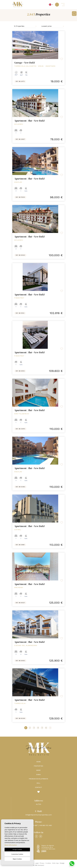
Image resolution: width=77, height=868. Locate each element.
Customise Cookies (17, 854)
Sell (38, 783)
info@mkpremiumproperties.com (39, 815)
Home (39, 762)
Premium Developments (38, 779)
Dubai (38, 775)
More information (11, 845)
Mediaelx (41, 865)
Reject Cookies (17, 859)
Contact (39, 787)
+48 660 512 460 (45, 825)
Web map (55, 863)
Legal (37, 863)
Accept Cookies (17, 849)
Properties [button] (38, 766)
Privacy (42, 863)
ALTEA (39, 804)
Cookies (48, 863)
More (38, 770)
